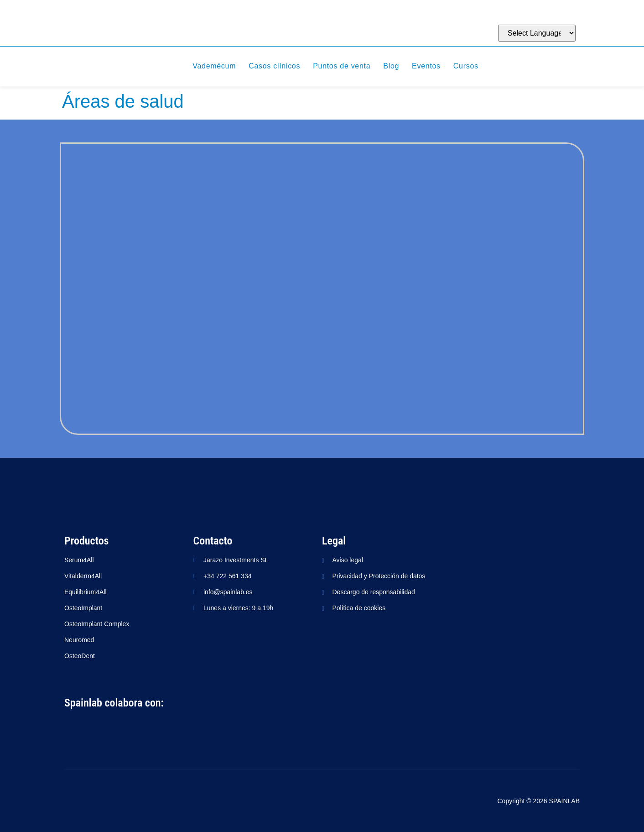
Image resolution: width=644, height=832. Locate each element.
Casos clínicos (274, 66)
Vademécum (214, 66)
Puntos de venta (342, 66)
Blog (391, 66)
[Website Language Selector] (537, 33)
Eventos (426, 66)
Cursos (466, 66)
